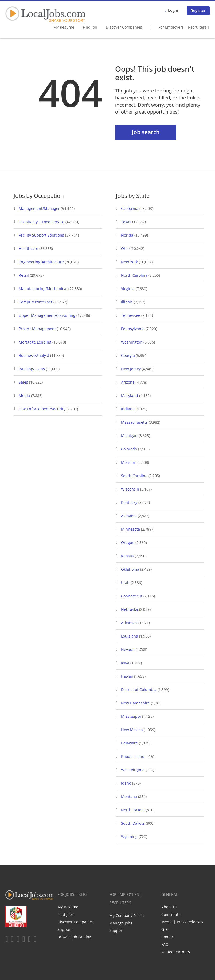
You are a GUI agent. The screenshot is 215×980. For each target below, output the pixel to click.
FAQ (165, 944)
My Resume (64, 27)
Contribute (171, 914)
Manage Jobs (121, 923)
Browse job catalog (74, 937)
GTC (165, 929)
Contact (168, 937)
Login (173, 10)
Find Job (90, 27)
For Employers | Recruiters (182, 27)
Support (65, 929)
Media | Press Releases (182, 922)
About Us (169, 907)
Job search (146, 132)
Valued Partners (176, 952)
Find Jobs (66, 914)
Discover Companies (124, 27)
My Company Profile (127, 915)
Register (198, 11)
